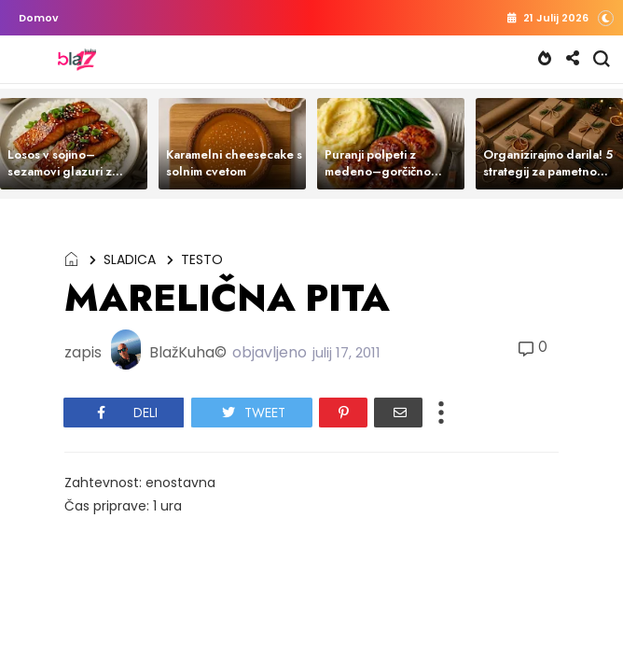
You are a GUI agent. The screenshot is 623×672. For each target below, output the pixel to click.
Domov (39, 18)
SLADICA (130, 259)
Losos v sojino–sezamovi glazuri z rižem (60, 171)
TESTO (202, 259)
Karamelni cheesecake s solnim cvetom (234, 163)
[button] (606, 17)
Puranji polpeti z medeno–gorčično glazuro (378, 171)
